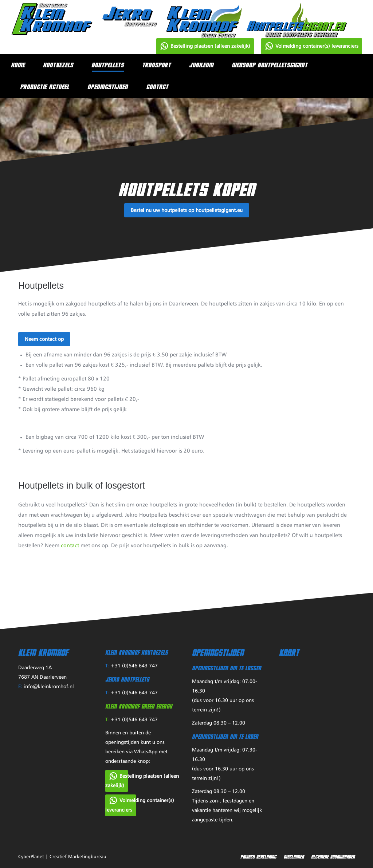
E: (20, 687)
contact (70, 546)
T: (107, 666)
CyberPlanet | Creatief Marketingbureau (62, 857)
